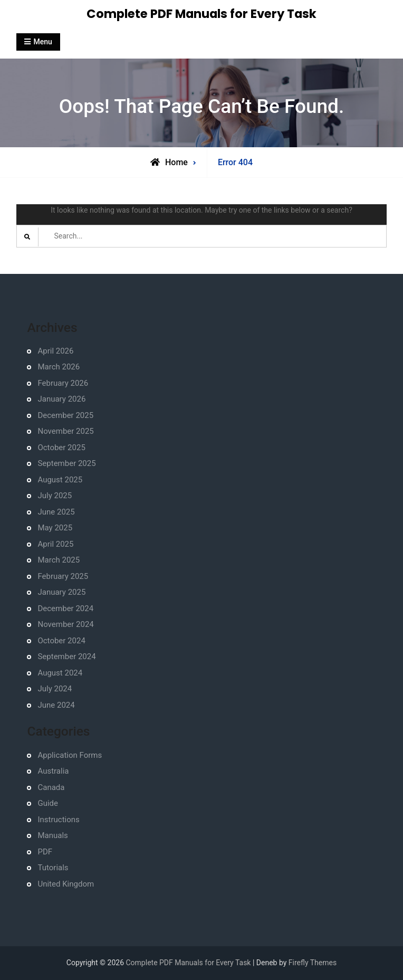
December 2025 (65, 415)
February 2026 (63, 383)
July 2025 (55, 496)
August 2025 (60, 480)
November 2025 (65, 431)
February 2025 (63, 576)
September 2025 (66, 463)
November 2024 (65, 624)
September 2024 (66, 656)
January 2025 (61, 592)
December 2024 (65, 608)
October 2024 (61, 641)
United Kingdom (66, 884)
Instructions (58, 820)
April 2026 (55, 351)
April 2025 (55, 544)
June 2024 (56, 705)
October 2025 (61, 448)
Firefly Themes (313, 963)
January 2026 (61, 399)
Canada (51, 787)
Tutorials (53, 868)
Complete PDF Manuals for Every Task (201, 14)
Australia (53, 771)
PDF (45, 852)
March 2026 (59, 367)
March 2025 (59, 560)
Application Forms (70, 755)
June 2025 (56, 512)
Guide (48, 803)
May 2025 (55, 528)
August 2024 (60, 673)
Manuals (52, 835)
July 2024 (55, 689)
